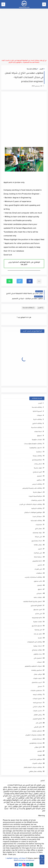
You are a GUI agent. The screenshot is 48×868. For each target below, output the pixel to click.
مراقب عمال (38, 675)
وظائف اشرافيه (37, 509)
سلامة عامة (38, 557)
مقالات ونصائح (37, 650)
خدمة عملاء (38, 432)
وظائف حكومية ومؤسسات (33, 444)
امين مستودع (37, 472)
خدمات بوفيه (38, 646)
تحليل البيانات (37, 699)
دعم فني (39, 594)
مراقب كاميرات (37, 764)
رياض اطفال (38, 715)
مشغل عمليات (37, 731)
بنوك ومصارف (37, 533)
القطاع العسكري (36, 606)
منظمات (39, 573)
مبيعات (39, 416)
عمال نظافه (38, 545)
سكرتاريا (39, 452)
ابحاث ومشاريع (37, 541)
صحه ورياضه (37, 703)
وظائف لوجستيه (36, 521)
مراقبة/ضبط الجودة (35, 496)
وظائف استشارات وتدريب (33, 577)
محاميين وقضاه (37, 670)
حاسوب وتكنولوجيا (36, 448)
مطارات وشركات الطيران (34, 735)
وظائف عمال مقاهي (35, 772)
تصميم (39, 476)
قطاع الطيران (37, 719)
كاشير (40, 565)
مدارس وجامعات (36, 501)
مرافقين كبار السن (36, 760)
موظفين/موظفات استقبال (33, 513)
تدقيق (40, 590)
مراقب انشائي (37, 707)
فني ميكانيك (38, 553)
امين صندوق (38, 610)
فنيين (40, 549)
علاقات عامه (38, 598)
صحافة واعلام (37, 739)
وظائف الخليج (37, 424)
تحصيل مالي (38, 658)
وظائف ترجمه (37, 695)
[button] (30, 281)
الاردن (41, 69)
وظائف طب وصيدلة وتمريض (32, 488)
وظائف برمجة (37, 456)
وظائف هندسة (32, 69)
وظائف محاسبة (37, 428)
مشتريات (39, 525)
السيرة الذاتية (37, 412)
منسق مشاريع (37, 626)
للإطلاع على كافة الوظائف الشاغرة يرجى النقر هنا (24, 264)
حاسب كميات (37, 711)
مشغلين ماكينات (36, 691)
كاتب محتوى (38, 581)
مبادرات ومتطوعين (36, 743)
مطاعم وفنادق (37, 460)
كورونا (40, 755)
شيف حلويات (37, 679)
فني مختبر (38, 614)
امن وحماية (38, 630)
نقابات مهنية (38, 622)
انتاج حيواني (38, 747)
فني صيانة (38, 537)
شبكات (39, 662)
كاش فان (39, 723)
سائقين (39, 480)
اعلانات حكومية (37, 440)
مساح (40, 687)
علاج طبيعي (38, 727)
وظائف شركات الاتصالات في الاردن (31, 505)
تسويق (39, 436)
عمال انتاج (38, 529)
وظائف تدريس (37, 484)
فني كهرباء (38, 569)
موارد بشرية (38, 468)
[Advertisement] (24, 34)
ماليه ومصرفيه (37, 618)
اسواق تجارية (37, 492)
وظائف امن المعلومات (34, 642)
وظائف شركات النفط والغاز (33, 768)
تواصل (40, 751)
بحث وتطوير (38, 654)
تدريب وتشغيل (37, 683)
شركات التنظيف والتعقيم (33, 666)
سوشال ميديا (37, 517)
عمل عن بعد (38, 634)
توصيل (39, 586)
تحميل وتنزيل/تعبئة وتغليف (32, 602)
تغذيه (40, 638)
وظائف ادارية (38, 420)
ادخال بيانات (38, 464)
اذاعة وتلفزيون (37, 561)
